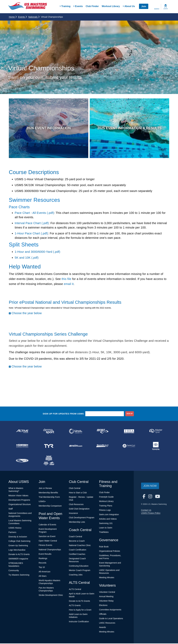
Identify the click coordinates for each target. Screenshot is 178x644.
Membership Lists (77, 523)
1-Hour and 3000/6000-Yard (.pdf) (37, 252)
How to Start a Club (78, 493)
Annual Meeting (106, 597)
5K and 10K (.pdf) (27, 258)
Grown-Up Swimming (18, 546)
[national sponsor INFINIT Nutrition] (102, 432)
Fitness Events (45, 546)
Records (43, 563)
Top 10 (42, 568)
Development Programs (19, 501)
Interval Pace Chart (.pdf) (32, 224)
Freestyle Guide (106, 498)
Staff (11, 509)
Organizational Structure (20, 505)
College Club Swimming (19, 542)
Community (14, 571)
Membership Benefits (48, 493)
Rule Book (104, 547)
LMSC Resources (107, 623)
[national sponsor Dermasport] (49, 432)
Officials (103, 615)
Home (13, 17)
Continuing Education (79, 567)
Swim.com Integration (109, 515)
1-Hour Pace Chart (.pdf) (31, 234)
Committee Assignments (110, 610)
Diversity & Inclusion (18, 537)
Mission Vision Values (18, 496)
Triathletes (104, 533)
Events (22, 17)
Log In (165, 9)
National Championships (50, 550)
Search (157, 9)
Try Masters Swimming (19, 576)
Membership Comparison (50, 507)
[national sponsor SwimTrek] (129, 446)
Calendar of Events (47, 525)
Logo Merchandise (17, 551)
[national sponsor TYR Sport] (49, 446)
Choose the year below (27, 314)
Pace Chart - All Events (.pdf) (34, 214)
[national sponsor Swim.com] (76, 446)
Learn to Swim (106, 528)
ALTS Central (75, 590)
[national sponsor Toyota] (156, 446)
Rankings (43, 559)
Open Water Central (48, 541)
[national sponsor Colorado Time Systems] (76, 432)
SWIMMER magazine (18, 559)
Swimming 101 (106, 524)
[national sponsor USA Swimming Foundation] (49, 461)
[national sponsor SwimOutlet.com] (102, 446)
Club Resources (76, 505)
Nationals (34, 17)
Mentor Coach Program (80, 571)
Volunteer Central (107, 593)
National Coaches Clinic (80, 546)
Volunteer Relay (106, 601)
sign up (130, 414)
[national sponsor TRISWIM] (22, 461)
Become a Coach (77, 542)
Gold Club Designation (79, 509)
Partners (12, 533)
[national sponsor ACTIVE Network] (22, 432)
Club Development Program (82, 518)
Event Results (45, 555)
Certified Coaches (77, 555)
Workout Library (111, 6)
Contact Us (146, 511)
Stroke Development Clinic (51, 596)
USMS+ (42, 502)
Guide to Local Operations (111, 619)
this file (66, 280)
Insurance (73, 514)
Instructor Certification (79, 622)
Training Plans (106, 506)
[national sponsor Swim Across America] (22, 446)
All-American (44, 572)
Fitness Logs (105, 511)
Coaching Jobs (76, 575)
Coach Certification (78, 550)
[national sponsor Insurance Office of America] (129, 432)
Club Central (75, 489)
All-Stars (43, 577)
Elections (103, 606)
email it (69, 285)
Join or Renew (45, 489)
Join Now (150, 486)
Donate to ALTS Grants (19, 555)
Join (144, 6)
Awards (102, 628)
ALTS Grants (75, 606)
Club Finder (92, 6)
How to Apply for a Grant (80, 610)
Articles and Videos (108, 520)
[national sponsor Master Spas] (156, 432)
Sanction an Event (47, 537)
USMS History (15, 529)
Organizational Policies (109, 552)
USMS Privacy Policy (151, 514)
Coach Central (75, 537)
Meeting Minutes (107, 578)
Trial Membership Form (49, 498)
